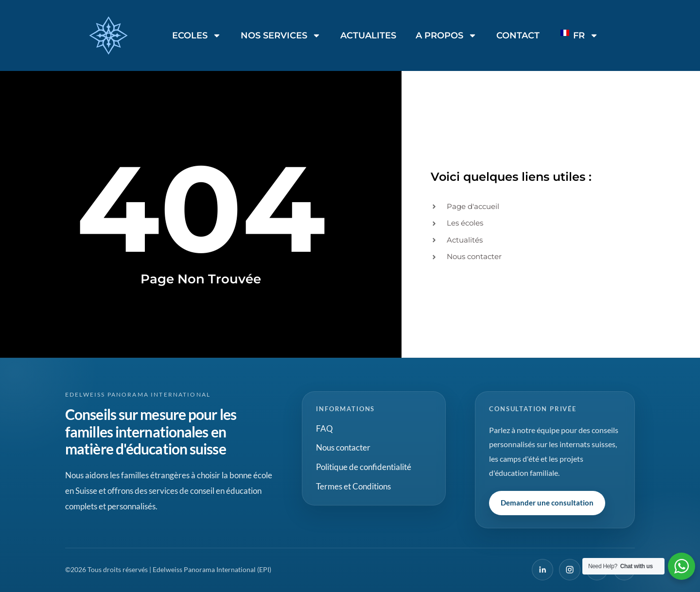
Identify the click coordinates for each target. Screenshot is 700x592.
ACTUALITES (368, 35)
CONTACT (518, 35)
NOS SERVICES (281, 35)
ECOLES (197, 35)
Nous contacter (343, 447)
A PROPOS (446, 35)
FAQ (324, 428)
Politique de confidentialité (364, 467)
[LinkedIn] (542, 570)
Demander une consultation (547, 503)
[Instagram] (570, 570)
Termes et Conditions (353, 486)
